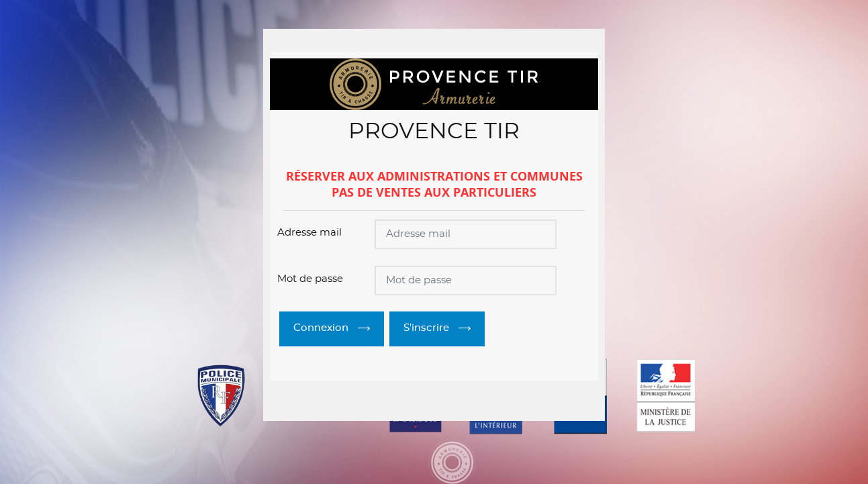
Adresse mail (309, 233)
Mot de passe (310, 279)
